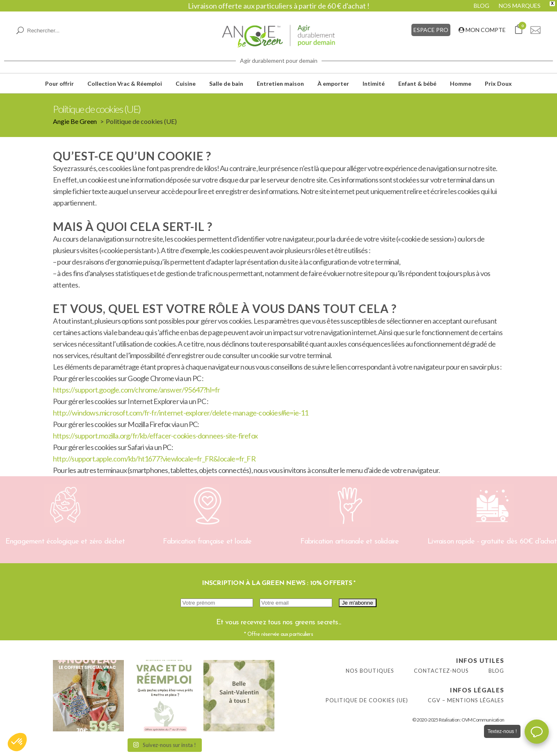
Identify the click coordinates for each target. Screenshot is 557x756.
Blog (496, 671)
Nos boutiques (370, 671)
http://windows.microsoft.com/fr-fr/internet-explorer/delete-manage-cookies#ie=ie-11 (181, 413)
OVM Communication (483, 720)
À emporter (333, 83)
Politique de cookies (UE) (367, 700)
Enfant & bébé (417, 83)
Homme (461, 83)
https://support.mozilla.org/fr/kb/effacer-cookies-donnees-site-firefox (155, 436)
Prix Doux (498, 83)
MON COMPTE (482, 30)
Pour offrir (59, 83)
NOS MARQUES (520, 6)
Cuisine (186, 83)
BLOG (482, 6)
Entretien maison (280, 83)
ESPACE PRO (431, 30)
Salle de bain (226, 83)
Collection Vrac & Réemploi (125, 83)
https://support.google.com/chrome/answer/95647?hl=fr (136, 390)
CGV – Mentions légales (466, 700)
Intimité (374, 83)
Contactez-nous (441, 671)
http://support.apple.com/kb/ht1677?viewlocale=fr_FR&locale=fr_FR (154, 459)
